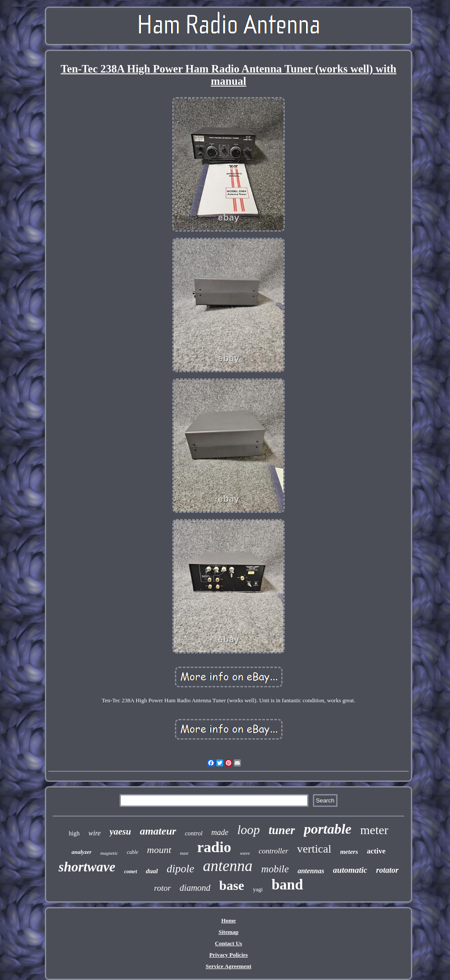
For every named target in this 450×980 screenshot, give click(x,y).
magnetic (109, 853)
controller (274, 851)
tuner (282, 830)
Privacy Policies (229, 955)
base (232, 885)
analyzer (82, 852)
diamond (195, 888)
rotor (162, 888)
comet (130, 871)
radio (214, 847)
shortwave (87, 867)
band (287, 885)
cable (133, 852)
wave (245, 853)
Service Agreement (229, 966)
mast (184, 853)
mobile (275, 869)
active (376, 851)
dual (152, 871)
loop (249, 830)
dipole (180, 869)
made (220, 832)
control (194, 833)
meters (349, 852)
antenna (228, 866)
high (74, 833)
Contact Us (229, 943)
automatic (350, 870)
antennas (311, 871)
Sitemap (229, 932)
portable (327, 829)
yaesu (120, 831)
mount (159, 850)
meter (374, 830)
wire (94, 833)
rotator (387, 870)
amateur (158, 831)
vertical (314, 849)
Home (228, 920)
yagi (258, 889)
